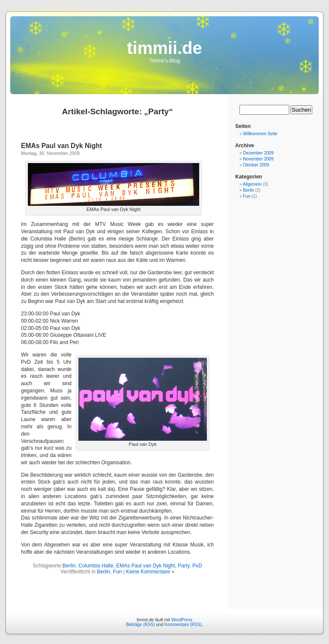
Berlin (69, 566)
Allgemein (252, 184)
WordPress (182, 620)
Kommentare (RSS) (183, 625)
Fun (118, 572)
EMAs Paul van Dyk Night (61, 146)
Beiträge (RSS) (140, 625)
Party (184, 566)
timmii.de (164, 48)
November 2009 (258, 159)
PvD (197, 566)
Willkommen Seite (260, 134)
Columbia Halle (96, 566)
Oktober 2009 (256, 165)
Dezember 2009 (258, 153)
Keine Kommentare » (150, 572)
